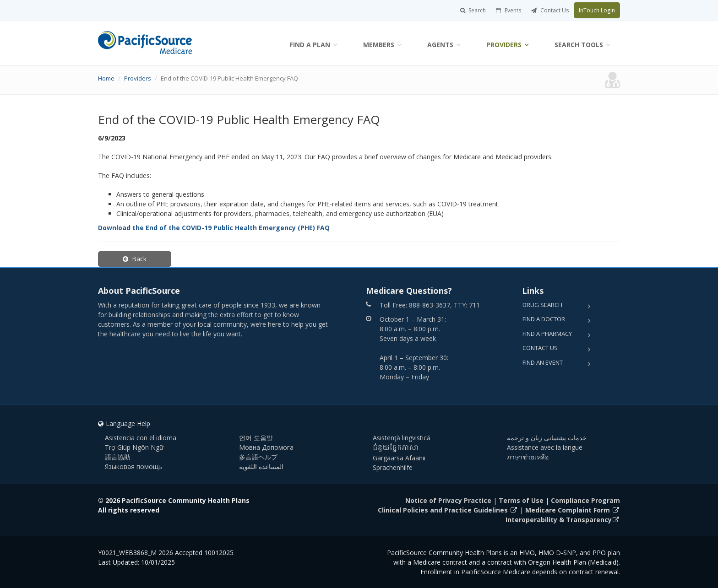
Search (473, 10)
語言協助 (118, 457)
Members (379, 45)
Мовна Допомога (266, 447)
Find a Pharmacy (547, 334)
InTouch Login (597, 10)
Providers (504, 45)
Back (135, 259)
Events (509, 10)
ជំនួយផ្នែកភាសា (396, 448)
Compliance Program (585, 500)
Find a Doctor (544, 319)
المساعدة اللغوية (261, 467)
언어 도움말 (256, 438)
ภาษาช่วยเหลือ (528, 457)
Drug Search (542, 305)
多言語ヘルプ (258, 457)
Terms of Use (521, 500)
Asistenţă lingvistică (402, 438)
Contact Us (550, 10)
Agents (440, 45)
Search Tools (579, 45)
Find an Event (543, 362)
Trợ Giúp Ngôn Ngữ (134, 447)
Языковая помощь (133, 467)
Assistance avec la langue (545, 447)
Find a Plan (310, 45)
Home (106, 78)
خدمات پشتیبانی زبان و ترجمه (547, 438)
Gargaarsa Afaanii (399, 458)
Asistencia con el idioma (141, 438)
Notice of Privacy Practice (448, 500)
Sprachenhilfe (393, 467)
